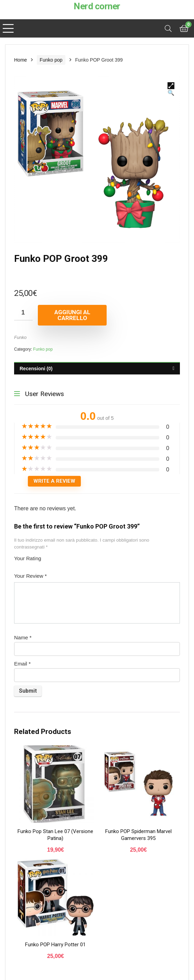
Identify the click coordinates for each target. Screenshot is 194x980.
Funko (20, 337)
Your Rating (28, 558)
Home (20, 60)
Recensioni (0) (36, 369)
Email (22, 664)
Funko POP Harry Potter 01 (55, 945)
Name (23, 637)
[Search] (168, 28)
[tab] (97, 368)
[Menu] (8, 28)
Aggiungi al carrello (72, 315)
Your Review (30, 576)
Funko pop (51, 60)
